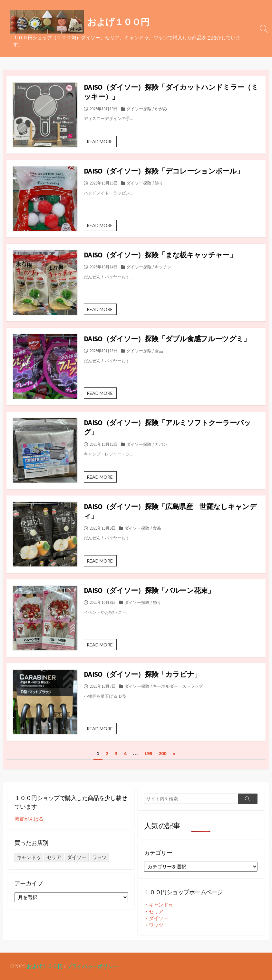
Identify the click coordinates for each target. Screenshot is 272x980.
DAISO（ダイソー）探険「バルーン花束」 (149, 590)
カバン (161, 444)
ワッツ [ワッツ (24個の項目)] (99, 857)
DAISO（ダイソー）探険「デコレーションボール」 (164, 171)
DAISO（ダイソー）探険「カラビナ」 (142, 674)
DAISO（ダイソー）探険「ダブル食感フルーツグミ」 (167, 339)
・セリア (154, 911)
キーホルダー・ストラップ (178, 686)
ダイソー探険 (139, 109)
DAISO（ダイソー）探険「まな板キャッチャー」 (160, 255)
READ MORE (102, 143)
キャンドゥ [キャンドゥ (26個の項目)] (29, 857)
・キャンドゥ (159, 905)
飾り (159, 183)
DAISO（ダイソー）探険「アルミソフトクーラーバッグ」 (167, 427)
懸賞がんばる (29, 819)
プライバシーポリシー (92, 966)
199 (148, 753)
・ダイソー (156, 918)
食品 (159, 351)
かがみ (161, 109)
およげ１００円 (45, 966)
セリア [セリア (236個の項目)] (54, 857)
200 (162, 753)
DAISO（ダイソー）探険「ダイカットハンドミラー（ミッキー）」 (171, 92)
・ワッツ (154, 925)
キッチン (163, 267)
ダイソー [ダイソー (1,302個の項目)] (77, 857)
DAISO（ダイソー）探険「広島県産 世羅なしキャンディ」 (170, 511)
